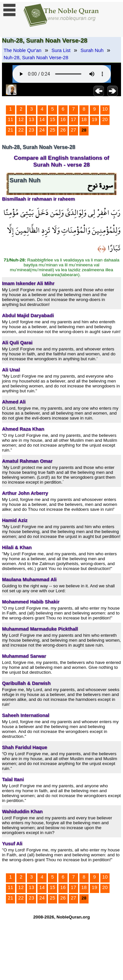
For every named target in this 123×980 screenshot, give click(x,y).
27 (73, 130)
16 (63, 119)
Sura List (61, 50)
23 (31, 130)
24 (42, 130)
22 (21, 130)
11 (10, 119)
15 (52, 119)
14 (42, 119)
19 (94, 119)
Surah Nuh (92, 50)
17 (73, 119)
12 (21, 119)
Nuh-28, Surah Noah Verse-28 (36, 58)
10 (105, 109)
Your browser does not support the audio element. (62, 74)
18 (84, 119)
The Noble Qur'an (22, 50)
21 (10, 130)
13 (31, 119)
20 (105, 119)
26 (63, 130)
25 (52, 130)
